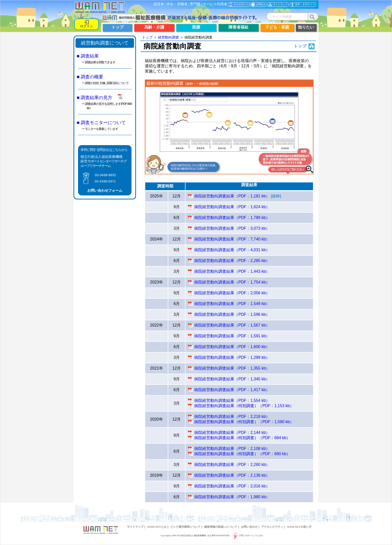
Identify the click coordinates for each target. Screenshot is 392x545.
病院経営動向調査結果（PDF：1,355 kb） (232, 368)
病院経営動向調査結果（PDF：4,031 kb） (232, 250)
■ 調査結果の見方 (94, 97)
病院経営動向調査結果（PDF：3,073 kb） (232, 228)
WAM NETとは (157, 527)
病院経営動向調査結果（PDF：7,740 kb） (232, 239)
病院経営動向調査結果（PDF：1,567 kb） (232, 325)
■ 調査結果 (88, 56)
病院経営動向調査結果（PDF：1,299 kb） (232, 357)
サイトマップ (135, 527)
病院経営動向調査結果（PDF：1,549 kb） (232, 304)
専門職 (195, 4)
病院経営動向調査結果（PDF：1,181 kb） (232, 196)
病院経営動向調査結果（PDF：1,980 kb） (232, 497)
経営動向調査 (168, 37)
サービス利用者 (215, 4)
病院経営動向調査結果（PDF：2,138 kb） (232, 475)
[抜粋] (276, 196)
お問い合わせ (249, 527)
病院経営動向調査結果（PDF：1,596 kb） (232, 314)
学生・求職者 (177, 4)
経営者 (159, 4)
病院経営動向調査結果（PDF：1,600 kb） (232, 347)
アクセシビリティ (272, 527)
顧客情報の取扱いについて (221, 527)
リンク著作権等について (185, 527)
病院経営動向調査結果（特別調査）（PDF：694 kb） (242, 438)
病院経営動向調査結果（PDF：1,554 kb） (232, 400)
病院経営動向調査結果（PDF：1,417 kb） (232, 390)
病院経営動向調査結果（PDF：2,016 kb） (232, 486)
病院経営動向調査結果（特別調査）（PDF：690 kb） (242, 454)
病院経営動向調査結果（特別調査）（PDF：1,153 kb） (244, 406)
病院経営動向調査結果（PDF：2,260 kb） (232, 465)
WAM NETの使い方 (299, 527)
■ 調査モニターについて (101, 122)
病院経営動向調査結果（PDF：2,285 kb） (232, 261)
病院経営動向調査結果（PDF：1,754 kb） (232, 282)
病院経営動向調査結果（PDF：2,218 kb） (232, 417)
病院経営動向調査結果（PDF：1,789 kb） (232, 218)
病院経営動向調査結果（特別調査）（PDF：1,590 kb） (244, 422)
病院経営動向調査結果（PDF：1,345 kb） (232, 379)
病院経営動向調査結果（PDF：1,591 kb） (232, 336)
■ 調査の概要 (90, 77)
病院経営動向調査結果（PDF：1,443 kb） (232, 271)
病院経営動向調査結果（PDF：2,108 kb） (232, 449)
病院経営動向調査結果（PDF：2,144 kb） (232, 433)
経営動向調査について (105, 43)
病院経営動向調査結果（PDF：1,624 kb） (232, 207)
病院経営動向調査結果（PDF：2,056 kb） (232, 293)
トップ (147, 37)
